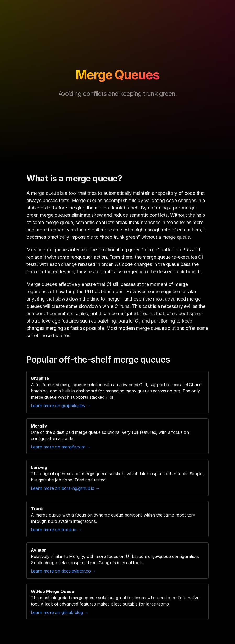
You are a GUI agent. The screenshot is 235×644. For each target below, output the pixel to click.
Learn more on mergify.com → (61, 447)
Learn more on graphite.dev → (61, 406)
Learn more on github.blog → (60, 612)
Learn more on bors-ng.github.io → (65, 488)
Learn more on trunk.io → (56, 530)
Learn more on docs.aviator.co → (63, 571)
